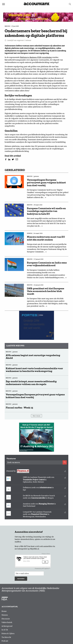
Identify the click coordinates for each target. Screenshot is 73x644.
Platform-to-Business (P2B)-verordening (36, 57)
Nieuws (5, 615)
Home (4, 611)
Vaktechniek (7, 622)
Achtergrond (7, 626)
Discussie (6, 619)
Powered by (36, 471)
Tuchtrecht (6, 637)
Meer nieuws (37, 416)
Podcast (5, 641)
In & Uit (5, 630)
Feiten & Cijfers (8, 633)
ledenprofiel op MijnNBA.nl (28, 549)
